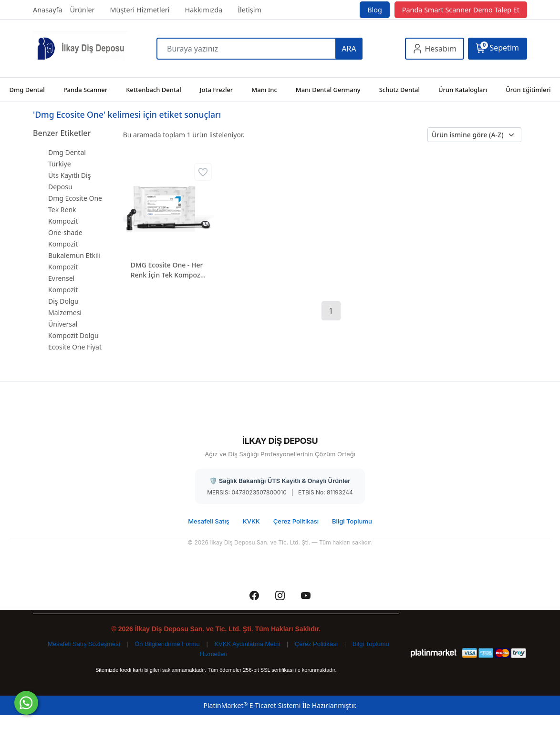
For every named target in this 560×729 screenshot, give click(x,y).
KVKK (251, 521)
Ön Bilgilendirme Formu (167, 644)
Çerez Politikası (296, 521)
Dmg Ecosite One (75, 198)
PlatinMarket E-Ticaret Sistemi (252, 705)
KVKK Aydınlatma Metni (247, 644)
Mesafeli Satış (209, 521)
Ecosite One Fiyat (75, 347)
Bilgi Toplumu (352, 521)
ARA (349, 49)
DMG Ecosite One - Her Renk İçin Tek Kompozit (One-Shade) (168, 270)
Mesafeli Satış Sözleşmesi (84, 644)
